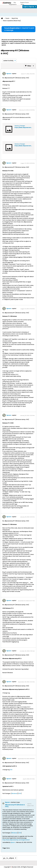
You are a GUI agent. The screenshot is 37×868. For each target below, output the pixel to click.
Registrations (13, 4)
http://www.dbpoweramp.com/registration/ (16, 840)
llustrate (7, 3)
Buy (15, 2)
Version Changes (20, 126)
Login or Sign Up (30, 7)
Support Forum (24, 2)
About (22, 4)
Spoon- (9, 74)
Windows (14, 793)
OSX (11, 770)
